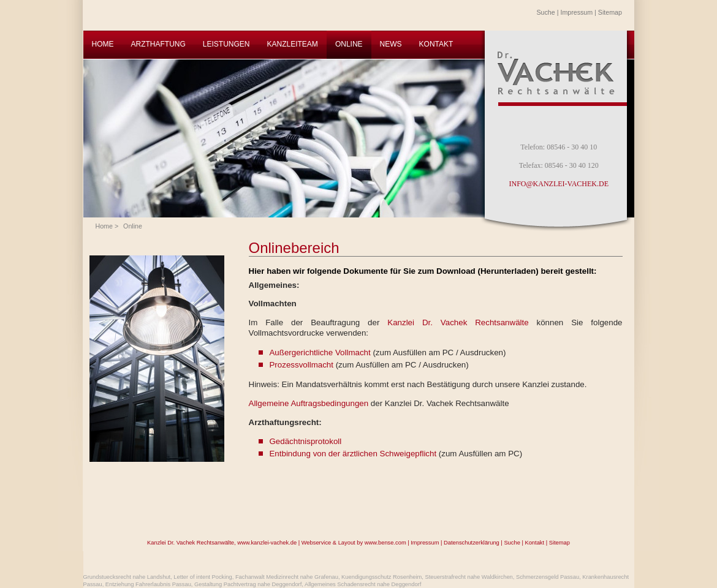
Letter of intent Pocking (203, 577)
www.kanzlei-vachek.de (267, 543)
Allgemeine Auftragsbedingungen (309, 403)
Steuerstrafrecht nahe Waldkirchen (469, 577)
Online (133, 226)
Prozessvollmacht (301, 365)
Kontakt (534, 543)
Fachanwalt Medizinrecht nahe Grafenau (287, 577)
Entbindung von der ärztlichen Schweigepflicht (353, 454)
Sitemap (610, 12)
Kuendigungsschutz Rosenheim (381, 577)
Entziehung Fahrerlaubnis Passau (148, 584)
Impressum (576, 12)
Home (104, 226)
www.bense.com (385, 543)
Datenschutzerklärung (472, 543)
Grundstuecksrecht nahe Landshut (127, 577)
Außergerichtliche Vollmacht (320, 352)
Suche (546, 12)
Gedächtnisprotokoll (305, 441)
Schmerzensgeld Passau (548, 577)
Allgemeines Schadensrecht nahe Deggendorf (363, 584)
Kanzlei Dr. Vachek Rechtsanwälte (458, 322)
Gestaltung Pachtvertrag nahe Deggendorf (248, 584)
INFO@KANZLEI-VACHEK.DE (559, 184)
